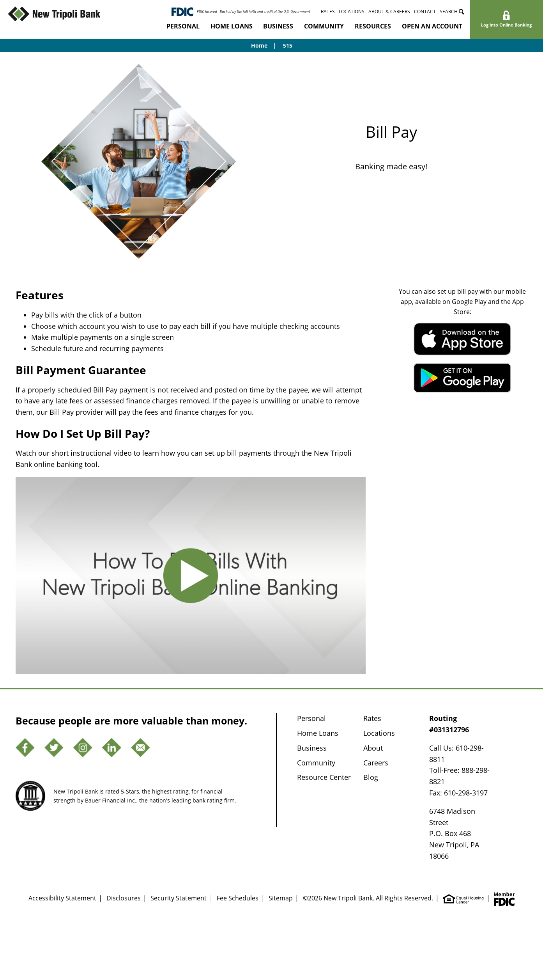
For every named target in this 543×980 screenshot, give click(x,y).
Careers (376, 763)
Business (278, 26)
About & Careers (389, 11)
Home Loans (232, 26)
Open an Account (432, 26)
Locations (352, 11)
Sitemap (281, 898)
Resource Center (324, 777)
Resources (373, 26)
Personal (183, 26)
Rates (328, 11)
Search (452, 11)
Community (324, 26)
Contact (425, 11)
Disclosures (124, 898)
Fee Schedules (238, 898)
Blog (371, 777)
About (373, 748)
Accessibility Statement (62, 898)
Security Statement (179, 898)
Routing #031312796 (449, 724)
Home (259, 45)
